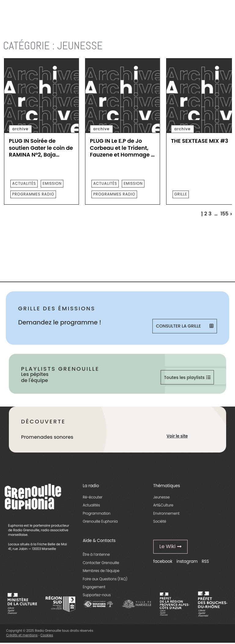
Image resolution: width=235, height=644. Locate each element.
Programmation (97, 514)
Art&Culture (163, 506)
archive (20, 129)
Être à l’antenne (96, 555)
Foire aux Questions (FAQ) (105, 579)
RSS (205, 562)
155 (224, 214)
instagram (187, 562)
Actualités (91, 506)
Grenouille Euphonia (100, 522)
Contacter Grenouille (101, 563)
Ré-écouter (92, 498)
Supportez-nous (97, 596)
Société (160, 522)
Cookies (47, 636)
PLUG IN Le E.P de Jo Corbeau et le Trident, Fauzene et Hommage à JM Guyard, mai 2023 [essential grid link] (122, 148)
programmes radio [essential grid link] (33, 194)
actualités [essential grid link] (24, 183)
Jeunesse (162, 498)
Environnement (166, 514)
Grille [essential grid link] (181, 194)
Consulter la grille (185, 326)
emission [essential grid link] (52, 183)
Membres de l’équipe (101, 571)
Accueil (11, 30)
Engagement (94, 587)
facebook (163, 562)
